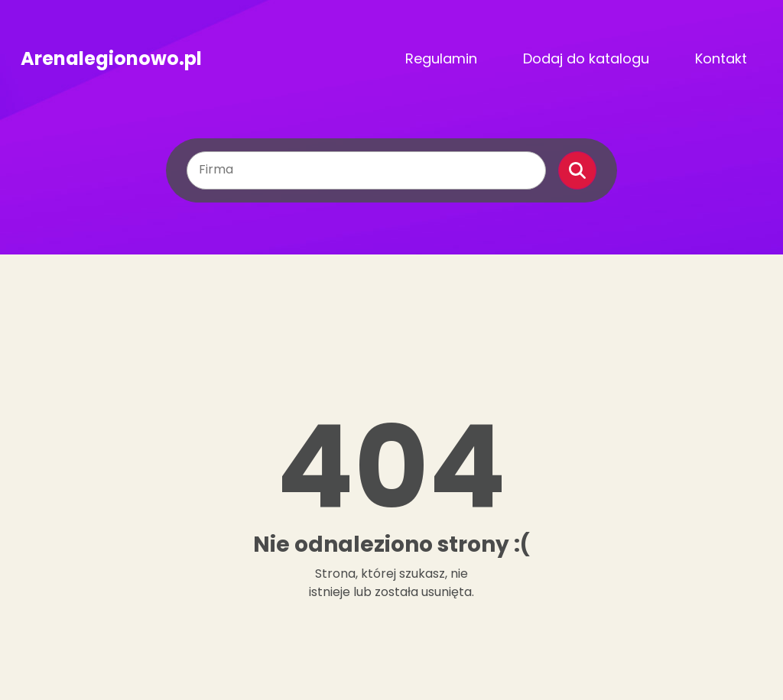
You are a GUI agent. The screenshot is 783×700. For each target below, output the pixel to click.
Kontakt (721, 58)
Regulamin (441, 58)
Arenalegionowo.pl (111, 59)
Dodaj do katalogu (586, 58)
